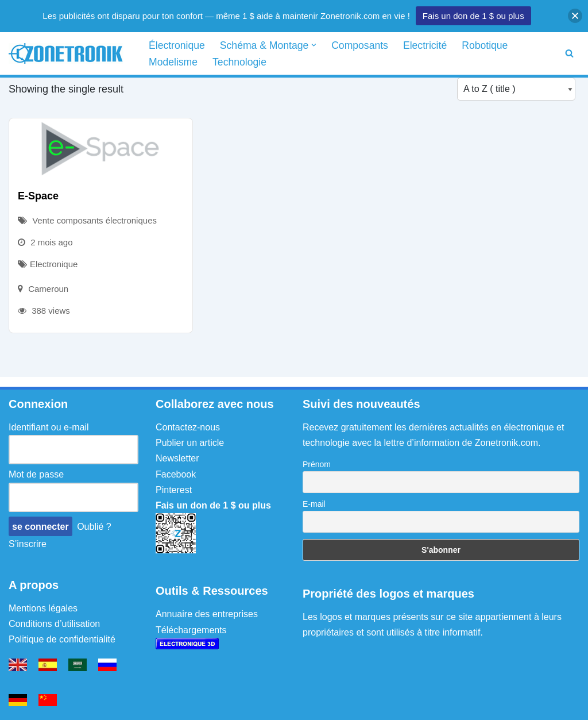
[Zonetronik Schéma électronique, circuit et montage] (69, 53)
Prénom (317, 464)
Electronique (54, 264)
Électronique (177, 45)
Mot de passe (36, 474)
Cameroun (48, 289)
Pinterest (174, 490)
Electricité (425, 45)
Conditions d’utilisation (54, 624)
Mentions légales (43, 608)
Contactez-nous (188, 427)
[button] (314, 45)
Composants (360, 45)
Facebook (176, 474)
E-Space (38, 196)
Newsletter (177, 458)
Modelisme (173, 62)
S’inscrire (28, 544)
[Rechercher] (569, 53)
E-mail (314, 504)
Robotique (485, 45)
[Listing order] (516, 89)
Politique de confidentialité (62, 639)
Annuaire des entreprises (207, 614)
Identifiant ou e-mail (49, 427)
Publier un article (190, 443)
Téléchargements (191, 630)
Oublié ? (94, 527)
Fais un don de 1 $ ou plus (473, 16)
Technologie (239, 62)
